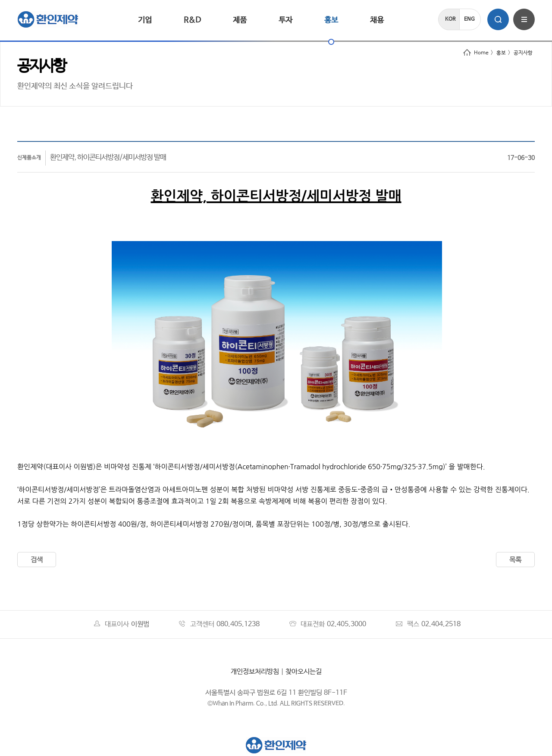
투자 (285, 20)
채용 (377, 20)
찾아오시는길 (304, 672)
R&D (192, 20)
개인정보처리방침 (255, 672)
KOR (450, 19)
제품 (240, 20)
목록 (515, 560)
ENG (469, 19)
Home (476, 53)
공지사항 (523, 53)
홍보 (331, 20)
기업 (145, 20)
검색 (37, 560)
